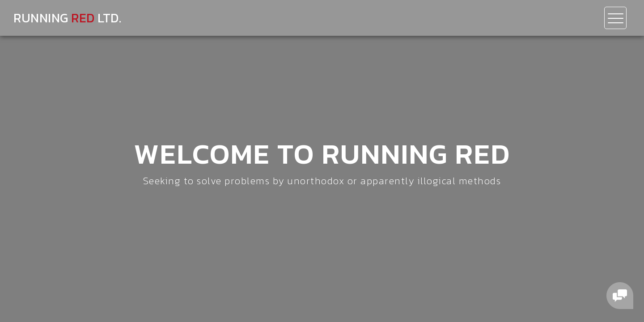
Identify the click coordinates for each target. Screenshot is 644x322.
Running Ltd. (67, 18)
